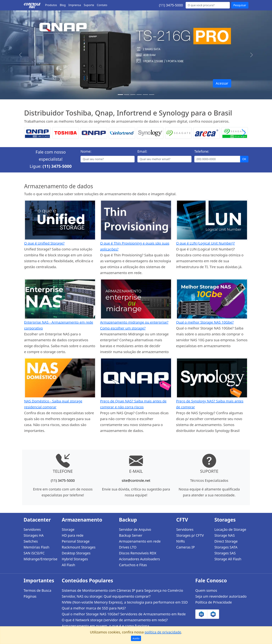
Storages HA (34, 535)
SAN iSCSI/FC (34, 553)
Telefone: (202, 151)
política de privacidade (163, 632)
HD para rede (73, 535)
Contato (102, 5)
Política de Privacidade (214, 602)
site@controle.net (136, 480)
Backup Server (131, 535)
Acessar (222, 83)
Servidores (32, 529)
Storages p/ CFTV (190, 535)
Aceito (136, 638)
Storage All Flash (228, 559)
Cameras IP (186, 547)
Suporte (89, 5)
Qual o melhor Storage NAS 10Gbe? (205, 322)
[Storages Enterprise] (152, 95)
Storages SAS (225, 553)
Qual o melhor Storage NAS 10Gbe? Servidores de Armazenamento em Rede (124, 614)
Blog (63, 5)
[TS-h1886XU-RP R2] (127, 95)
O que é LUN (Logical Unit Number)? (205, 243)
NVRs (180, 541)
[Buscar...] (208, 5)
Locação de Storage (230, 529)
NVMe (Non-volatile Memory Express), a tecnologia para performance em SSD (125, 602)
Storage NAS (225, 535)
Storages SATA (226, 547)
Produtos (51, 5)
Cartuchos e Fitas (133, 565)
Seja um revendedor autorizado (221, 596)
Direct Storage (226, 541)
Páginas (30, 596)
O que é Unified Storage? (44, 243)
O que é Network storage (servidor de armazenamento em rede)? (115, 620)
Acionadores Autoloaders (139, 559)
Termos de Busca (37, 590)
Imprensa (75, 5)
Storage (68, 529)
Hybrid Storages (75, 559)
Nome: (86, 151)
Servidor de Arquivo (135, 529)
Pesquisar (240, 5)
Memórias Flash (36, 547)
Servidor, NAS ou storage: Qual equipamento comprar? (106, 596)
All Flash (68, 565)
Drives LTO (128, 547)
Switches (31, 541)
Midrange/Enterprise (41, 559)
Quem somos (206, 590)
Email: (142, 151)
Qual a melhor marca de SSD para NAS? (94, 608)
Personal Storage (76, 541)
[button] (244, 133)
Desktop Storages (76, 553)
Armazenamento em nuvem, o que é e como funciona (105, 626)
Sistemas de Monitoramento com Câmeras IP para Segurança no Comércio (122, 590)
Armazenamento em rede (140, 541)
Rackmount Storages (79, 547)
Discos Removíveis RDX (138, 553)
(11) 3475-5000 (171, 5)
